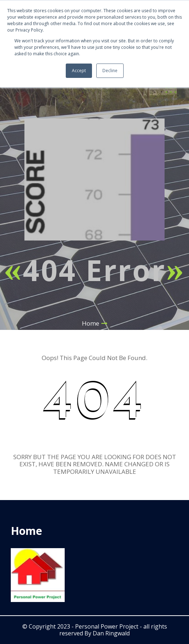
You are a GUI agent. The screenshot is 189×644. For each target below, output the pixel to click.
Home (91, 323)
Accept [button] (79, 71)
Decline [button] (110, 71)
